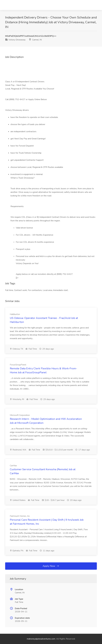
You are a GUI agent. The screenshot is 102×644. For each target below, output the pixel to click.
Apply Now (51, 566)
